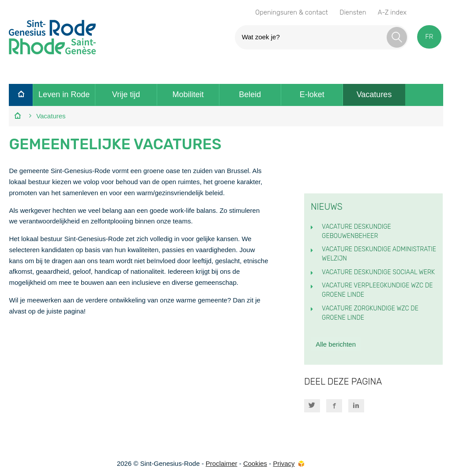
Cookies (255, 463)
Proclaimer (222, 463)
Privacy (284, 463)
